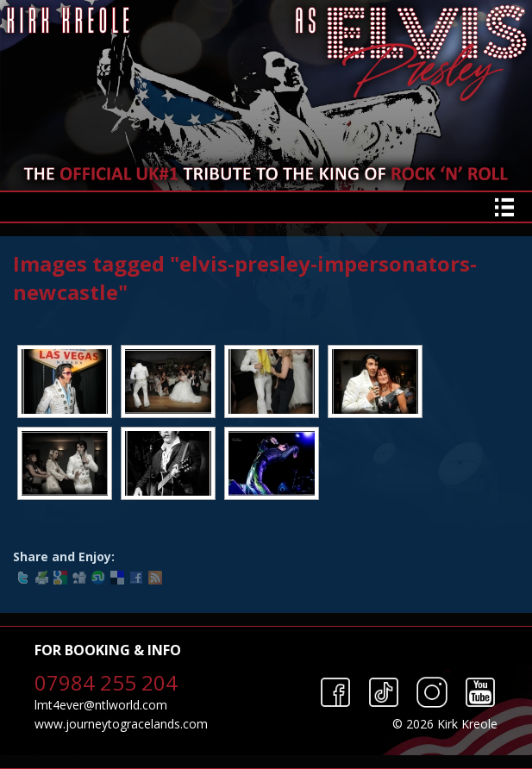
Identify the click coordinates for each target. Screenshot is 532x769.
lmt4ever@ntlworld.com (101, 705)
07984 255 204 (106, 682)
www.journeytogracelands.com (121, 724)
